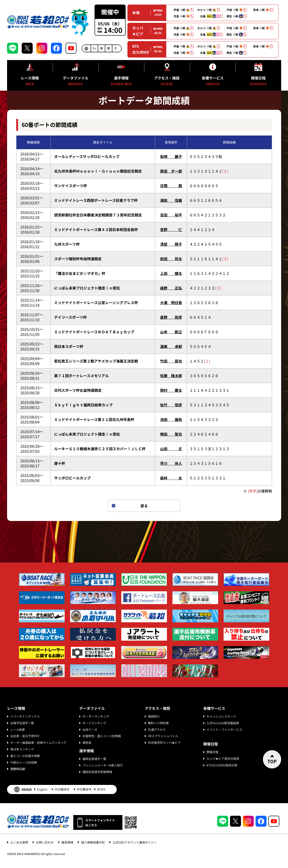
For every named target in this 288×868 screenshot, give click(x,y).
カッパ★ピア (138, 31)
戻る (144, 506)
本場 (136, 13)
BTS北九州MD (141, 49)
